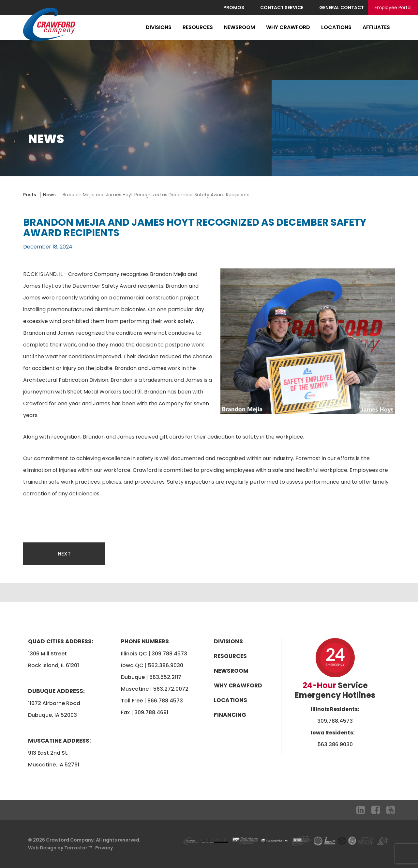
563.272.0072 (171, 689)
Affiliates (376, 27)
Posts (30, 195)
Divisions (159, 27)
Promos (234, 8)
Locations (336, 27)
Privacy (104, 848)
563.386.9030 (166, 665)
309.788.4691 (151, 712)
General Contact (342, 8)
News (49, 195)
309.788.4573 (169, 654)
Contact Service (282, 8)
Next (64, 554)
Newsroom (239, 27)
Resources (198, 27)
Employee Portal (393, 8)
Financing (230, 715)
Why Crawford (288, 27)
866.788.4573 (165, 701)
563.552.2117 (165, 677)
